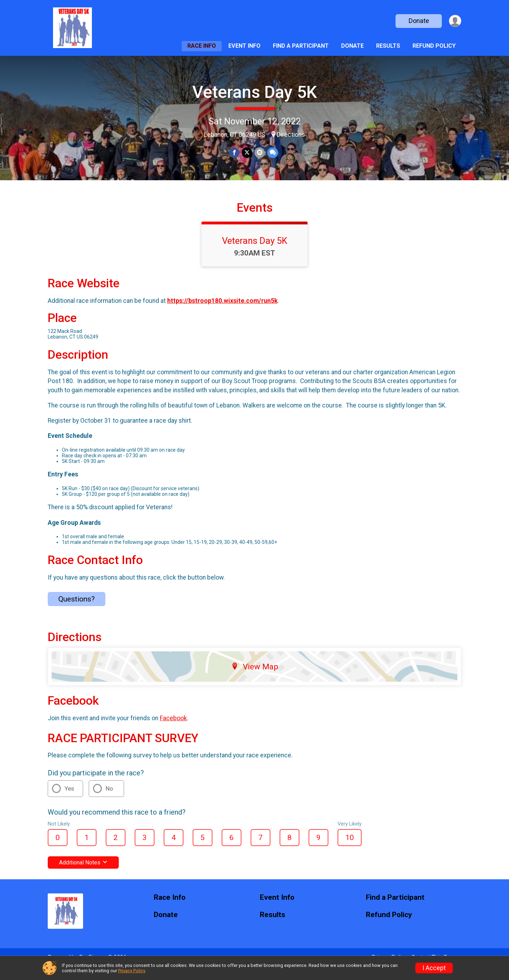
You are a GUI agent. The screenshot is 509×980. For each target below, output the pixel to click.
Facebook (173, 728)
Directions (291, 135)
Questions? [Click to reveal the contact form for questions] (77, 609)
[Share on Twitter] (247, 153)
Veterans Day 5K (255, 92)
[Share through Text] (272, 153)
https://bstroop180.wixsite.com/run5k (222, 311)
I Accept (434, 968)
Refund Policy (434, 46)
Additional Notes (83, 872)
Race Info (202, 46)
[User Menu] (455, 21)
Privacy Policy (131, 971)
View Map (255, 676)
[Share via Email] (259, 153)
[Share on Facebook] (235, 153)
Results (388, 46)
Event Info (244, 46)
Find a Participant (301, 46)
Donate (418, 21)
